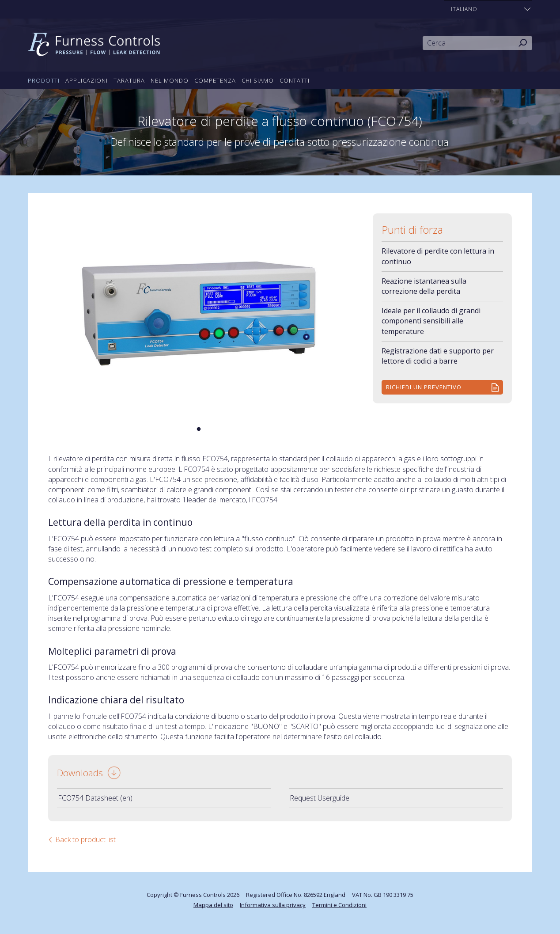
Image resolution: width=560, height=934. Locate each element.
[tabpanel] (199, 314)
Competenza (215, 80)
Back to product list (85, 839)
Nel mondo (170, 80)
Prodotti (44, 80)
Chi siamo (258, 80)
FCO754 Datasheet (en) (95, 798)
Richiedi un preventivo (424, 387)
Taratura (129, 80)
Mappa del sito (213, 905)
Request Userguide (320, 798)
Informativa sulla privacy (273, 905)
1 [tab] (199, 429)
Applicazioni (87, 80)
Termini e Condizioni (339, 905)
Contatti (295, 80)
